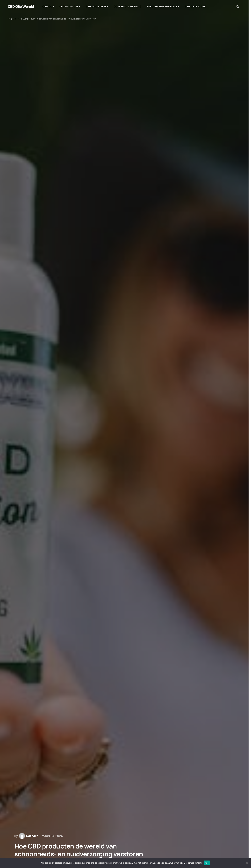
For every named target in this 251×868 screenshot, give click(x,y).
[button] (237, 7)
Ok (207, 863)
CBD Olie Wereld (21, 7)
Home (11, 19)
